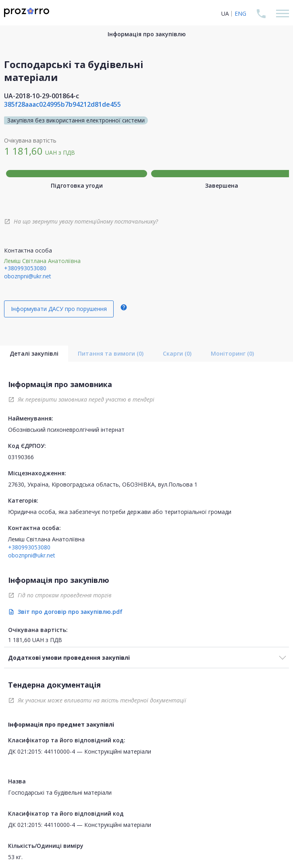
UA (225, 13)
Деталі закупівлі (34, 353)
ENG (240, 13)
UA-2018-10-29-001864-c (42, 96)
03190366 (21, 457)
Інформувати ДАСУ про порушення (59, 309)
